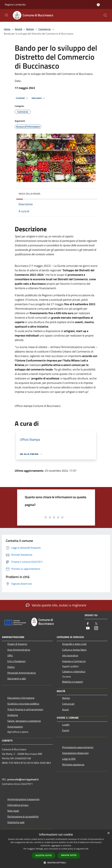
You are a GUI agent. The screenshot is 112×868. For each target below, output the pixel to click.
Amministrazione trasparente (23, 799)
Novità (19, 29)
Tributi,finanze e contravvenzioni (25, 709)
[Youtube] (88, 628)
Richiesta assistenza (73, 765)
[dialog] (56, 849)
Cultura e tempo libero (74, 650)
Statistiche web (16, 822)
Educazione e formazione (21, 698)
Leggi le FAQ (69, 759)
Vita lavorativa (70, 655)
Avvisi (65, 709)
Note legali (13, 811)
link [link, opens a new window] (87, 849)
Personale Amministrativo (22, 673)
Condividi (22, 98)
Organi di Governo (17, 644)
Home (7, 29)
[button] (56, 863)
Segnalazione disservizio (75, 753)
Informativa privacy (18, 805)
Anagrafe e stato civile (74, 644)
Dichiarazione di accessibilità (23, 816)
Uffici (10, 655)
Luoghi (66, 725)
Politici (11, 667)
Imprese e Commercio (74, 661)
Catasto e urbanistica (74, 671)
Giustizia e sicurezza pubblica (23, 704)
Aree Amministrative (19, 650)
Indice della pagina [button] (29, 194)
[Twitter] (96, 624)
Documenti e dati (17, 678)
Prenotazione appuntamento (78, 747)
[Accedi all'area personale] (98, 5)
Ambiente (13, 715)
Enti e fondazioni (17, 661)
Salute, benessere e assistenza (24, 721)
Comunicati (68, 704)
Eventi (66, 730)
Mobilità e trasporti (73, 682)
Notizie (30, 29)
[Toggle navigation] (6, 15)
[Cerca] (105, 15)
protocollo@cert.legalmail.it (23, 779)
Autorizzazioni (15, 727)
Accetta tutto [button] (44, 855)
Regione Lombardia (15, 4)
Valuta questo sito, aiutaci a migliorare (56, 605)
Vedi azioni (39, 98)
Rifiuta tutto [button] (69, 855)
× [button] (108, 833)
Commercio (45, 29)
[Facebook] (88, 624)
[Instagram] (96, 628)
